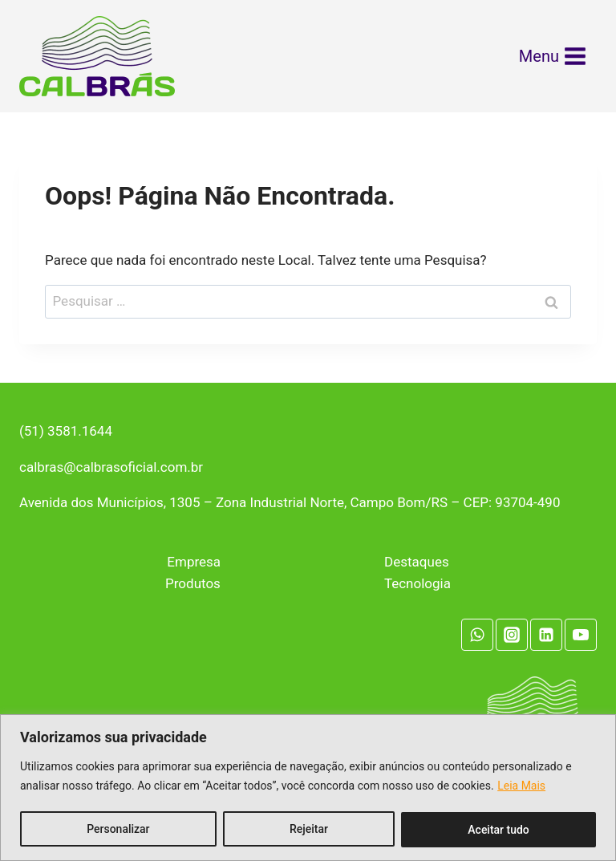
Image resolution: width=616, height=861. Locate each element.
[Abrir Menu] (553, 56)
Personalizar (118, 830)
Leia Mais (521, 786)
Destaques (417, 562)
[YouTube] (581, 635)
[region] (308, 788)
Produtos (193, 583)
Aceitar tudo (498, 830)
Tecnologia (417, 583)
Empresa (194, 562)
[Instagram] (512, 635)
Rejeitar (309, 830)
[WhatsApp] (477, 635)
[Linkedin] (546, 635)
